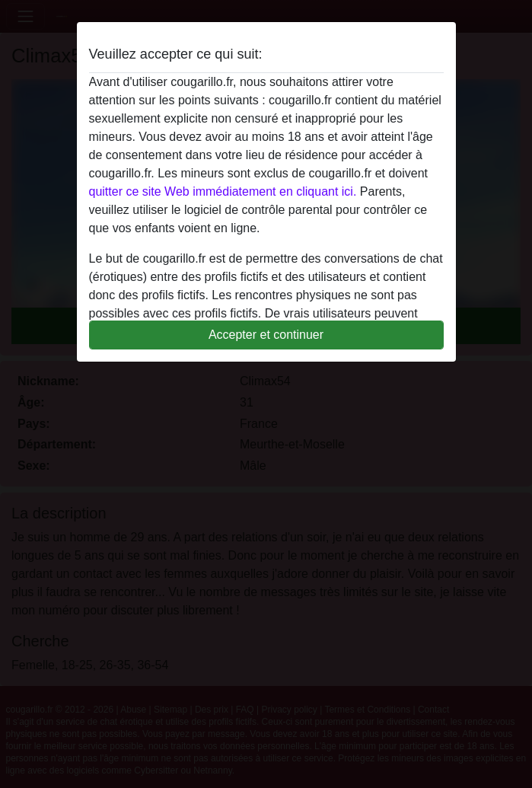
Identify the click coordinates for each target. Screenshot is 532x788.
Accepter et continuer (266, 335)
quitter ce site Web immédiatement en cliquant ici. (223, 191)
